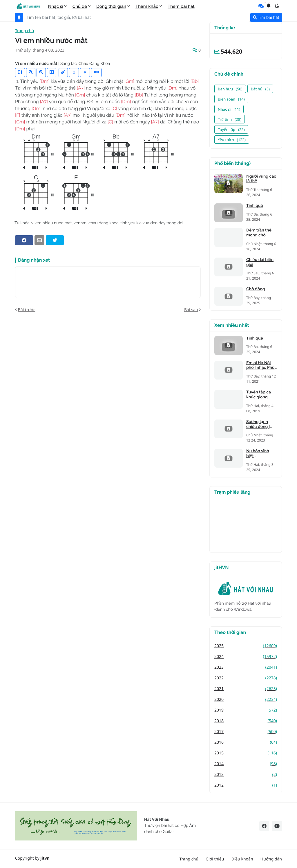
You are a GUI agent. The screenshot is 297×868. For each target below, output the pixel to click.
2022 (246, 678)
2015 (246, 753)
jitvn (45, 858)
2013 (246, 775)
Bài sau (191, 310)
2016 (246, 742)
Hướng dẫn (271, 859)
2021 (246, 689)
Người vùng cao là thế (261, 179)
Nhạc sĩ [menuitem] (56, 6)
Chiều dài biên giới (260, 262)
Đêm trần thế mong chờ (259, 233)
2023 (246, 667)
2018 (246, 721)
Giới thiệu (215, 859)
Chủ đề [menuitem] (80, 6)
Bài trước (27, 310)
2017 (246, 732)
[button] (277, 6)
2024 (246, 657)
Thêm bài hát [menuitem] (181, 6)
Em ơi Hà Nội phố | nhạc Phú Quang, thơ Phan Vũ (260, 366)
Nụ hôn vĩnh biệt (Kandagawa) (259, 454)
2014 (246, 764)
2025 (246, 646)
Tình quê (255, 206)
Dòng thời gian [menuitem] (111, 6)
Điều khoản (242, 859)
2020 (246, 700)
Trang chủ (25, 31)
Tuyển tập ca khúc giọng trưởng (259, 395)
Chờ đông (256, 289)
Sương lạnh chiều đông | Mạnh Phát (258, 424)
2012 (246, 785)
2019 (246, 710)
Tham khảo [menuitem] (147, 6)
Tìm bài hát (266, 18)
